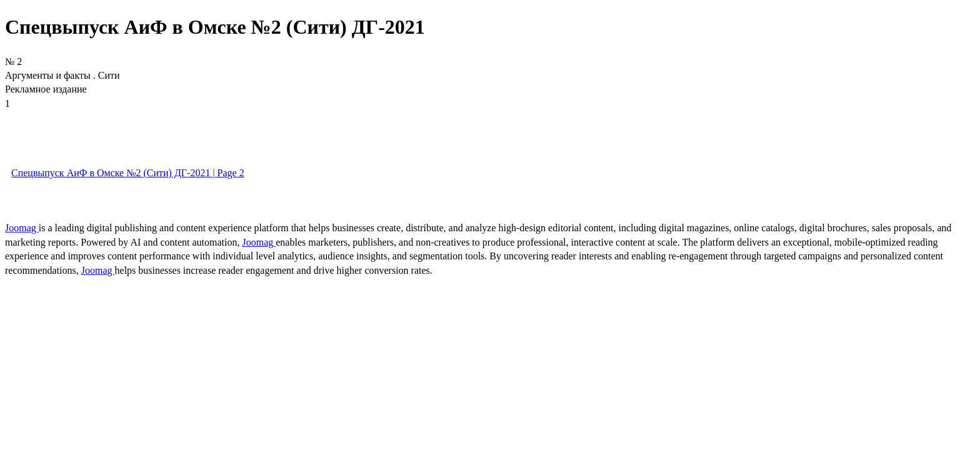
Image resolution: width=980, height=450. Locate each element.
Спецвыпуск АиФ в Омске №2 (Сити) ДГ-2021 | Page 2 (128, 173)
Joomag (22, 228)
